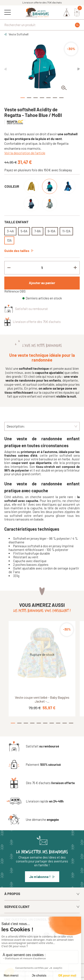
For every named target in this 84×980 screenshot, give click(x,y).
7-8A (37, 231)
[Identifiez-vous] (67, 12)
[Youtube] (64, 935)
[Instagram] (47, 935)
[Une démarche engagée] (33, 820)
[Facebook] (56, 935)
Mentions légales (19, 976)
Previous (5, 69)
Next (79, 69)
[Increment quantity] (75, 268)
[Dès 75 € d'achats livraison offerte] (41, 783)
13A (9, 240)
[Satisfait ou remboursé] (33, 746)
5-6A (24, 231)
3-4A (10, 231)
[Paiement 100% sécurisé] (34, 764)
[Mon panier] (77, 12)
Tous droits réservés (61, 971)
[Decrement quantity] (9, 268)
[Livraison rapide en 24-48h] (35, 801)
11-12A (66, 231)
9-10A (51, 231)
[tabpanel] (42, 66)
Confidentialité (44, 976)
